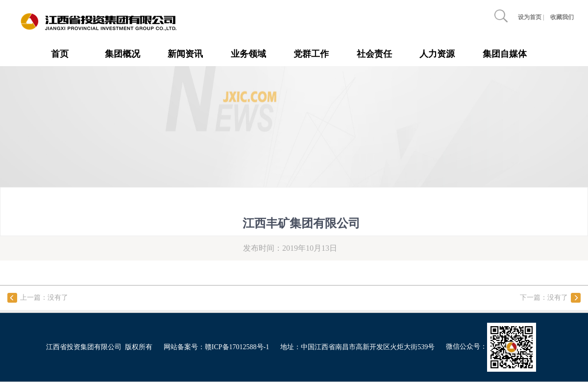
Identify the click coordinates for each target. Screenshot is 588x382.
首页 (60, 54)
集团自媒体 (505, 54)
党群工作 (311, 54)
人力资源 (437, 54)
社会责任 (374, 54)
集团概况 (122, 54)
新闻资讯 (185, 54)
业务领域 (248, 54)
